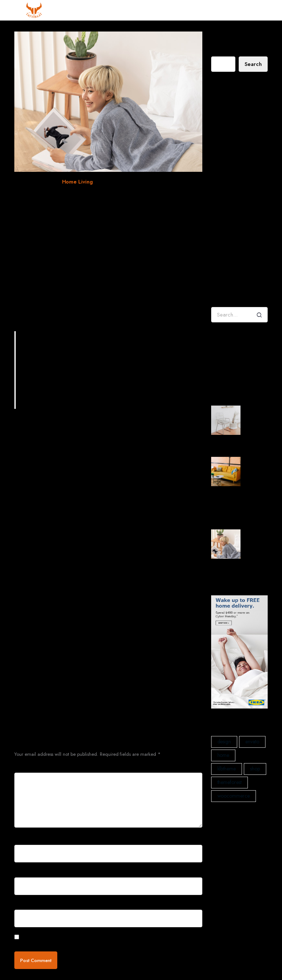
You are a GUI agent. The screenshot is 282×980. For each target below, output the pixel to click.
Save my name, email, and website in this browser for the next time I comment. (106, 938)
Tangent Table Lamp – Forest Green (237, 286)
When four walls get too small (73, 197)
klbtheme (106, 182)
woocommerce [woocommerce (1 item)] (234, 796)
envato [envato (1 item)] (252, 742)
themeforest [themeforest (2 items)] (230, 782)
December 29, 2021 (36, 182)
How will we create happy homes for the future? (238, 154)
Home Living (78, 182)
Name (23, 840)
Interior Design (227, 374)
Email (22, 872)
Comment (27, 767)
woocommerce (134, 182)
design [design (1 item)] (224, 742)
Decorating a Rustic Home (239, 103)
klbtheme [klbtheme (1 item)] (227, 769)
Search (219, 51)
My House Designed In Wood (235, 117)
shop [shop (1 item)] (255, 769)
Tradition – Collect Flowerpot (237, 264)
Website (23, 904)
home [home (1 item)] (223, 755)
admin (218, 242)
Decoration (223, 353)
